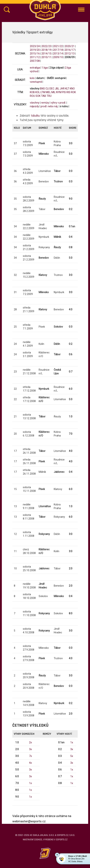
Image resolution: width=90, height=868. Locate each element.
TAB (44, 96)
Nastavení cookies (32, 840)
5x (72, 756)
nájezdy (34, 106)
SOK (38, 96)
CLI (47, 89)
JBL (57, 89)
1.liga (45, 68)
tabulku (35, 116)
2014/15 (46, 54)
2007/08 (35, 61)
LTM (43, 92)
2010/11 (46, 57)
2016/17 (70, 50)
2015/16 (35, 54)
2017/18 (58, 50)
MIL (53, 92)
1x (30, 783)
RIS (68, 92)
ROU (32, 96)
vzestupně (36, 82)
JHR (62, 89)
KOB (32, 92)
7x (30, 756)
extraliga (35, 68)
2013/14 (58, 54)
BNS (42, 89)
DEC (52, 89)
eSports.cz (62, 840)
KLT (67, 89)
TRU (49, 96)
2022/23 (46, 46)
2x (30, 742)
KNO (72, 89)
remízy (45, 103)
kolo (32, 78)
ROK (73, 92)
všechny (35, 103)
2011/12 (35, 57)
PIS (64, 92)
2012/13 (70, 54)
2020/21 (70, 46)
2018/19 (46, 50)
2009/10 (58, 57)
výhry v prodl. (58, 103)
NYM (59, 92)
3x (30, 749)
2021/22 (58, 46)
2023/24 (35, 46)
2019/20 (35, 50)
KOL (38, 92)
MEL (48, 92)
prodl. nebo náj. (49, 106)
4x (30, 763)
